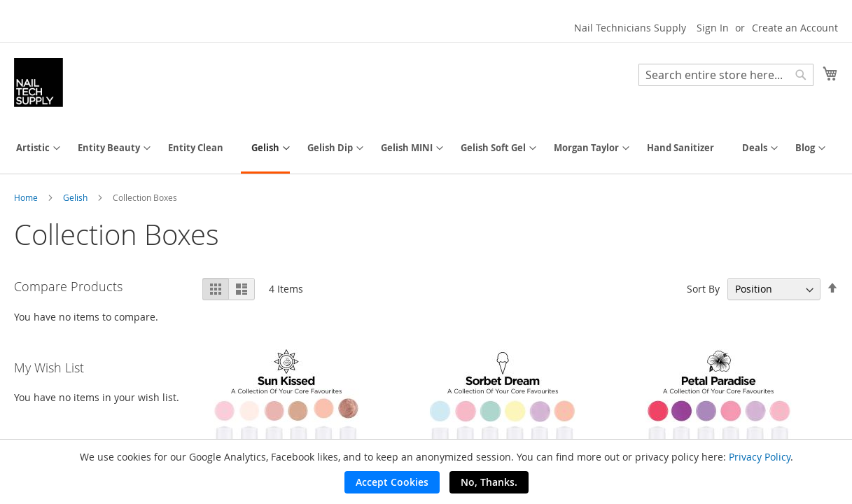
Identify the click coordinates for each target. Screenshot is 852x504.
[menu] (426, 149)
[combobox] (726, 75)
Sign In (713, 28)
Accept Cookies (392, 482)
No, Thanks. (489, 482)
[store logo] (39, 83)
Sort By (703, 289)
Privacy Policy (760, 457)
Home (27, 197)
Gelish (76, 197)
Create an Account (795, 28)
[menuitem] (33, 148)
